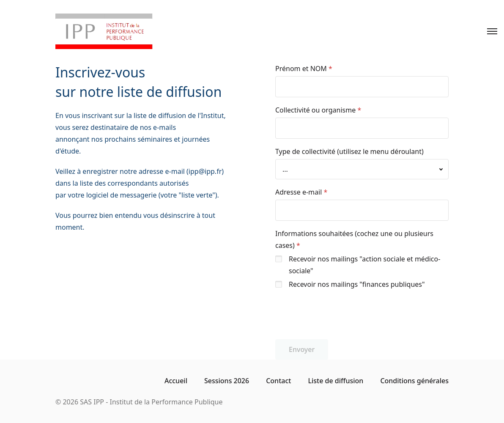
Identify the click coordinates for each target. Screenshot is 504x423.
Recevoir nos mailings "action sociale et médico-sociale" (364, 265)
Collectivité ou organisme (315, 110)
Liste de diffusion (336, 381)
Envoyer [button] (302, 349)
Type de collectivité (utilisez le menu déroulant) (349, 151)
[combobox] (362, 169)
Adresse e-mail (299, 192)
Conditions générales (414, 381)
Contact (278, 381)
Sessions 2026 (227, 381)
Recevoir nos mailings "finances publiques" (357, 284)
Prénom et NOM (301, 69)
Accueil (176, 381)
